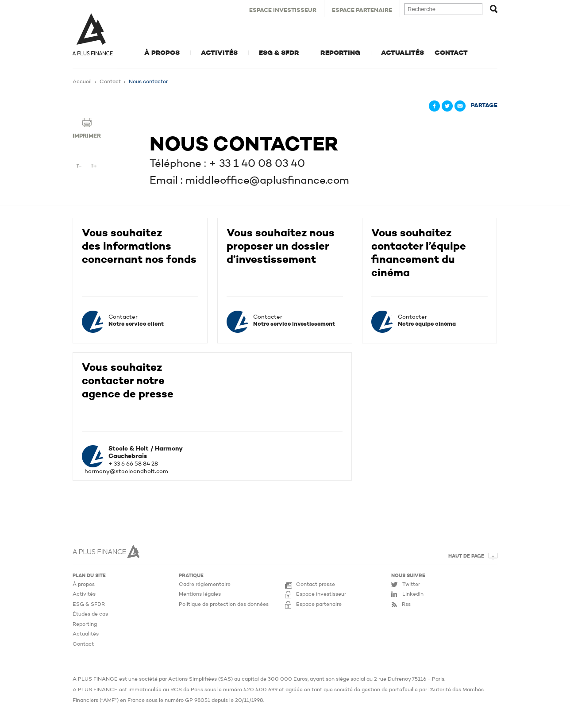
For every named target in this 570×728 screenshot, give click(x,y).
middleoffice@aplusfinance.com (267, 181)
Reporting (340, 53)
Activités (219, 53)
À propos (162, 53)
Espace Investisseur (283, 10)
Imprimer (87, 136)
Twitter (411, 585)
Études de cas (90, 614)
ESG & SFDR (279, 53)
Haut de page (466, 557)
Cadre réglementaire (205, 585)
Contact (451, 53)
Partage (484, 106)
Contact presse (316, 585)
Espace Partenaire (362, 10)
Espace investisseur (321, 594)
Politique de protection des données (224, 605)
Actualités (402, 53)
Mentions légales (200, 594)
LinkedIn (413, 594)
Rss (406, 605)
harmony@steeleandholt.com (126, 472)
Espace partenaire (319, 605)
